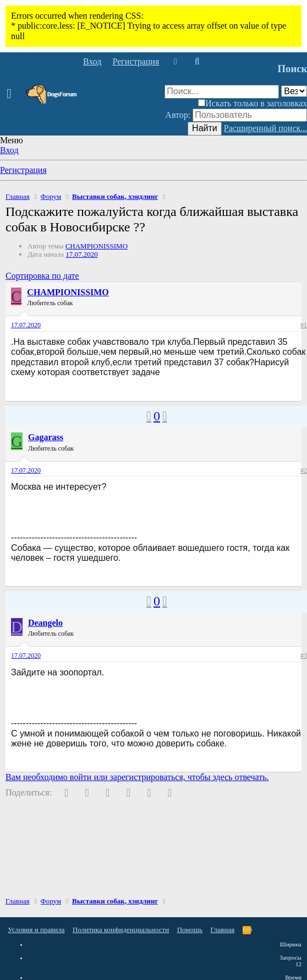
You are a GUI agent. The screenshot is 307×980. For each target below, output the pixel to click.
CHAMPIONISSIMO (97, 246)
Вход (9, 150)
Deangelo (45, 623)
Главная (223, 930)
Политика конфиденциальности (121, 930)
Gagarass (46, 437)
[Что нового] (175, 62)
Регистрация (23, 170)
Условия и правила (36, 930)
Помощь (190, 930)
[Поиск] (197, 62)
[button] (12, 94)
